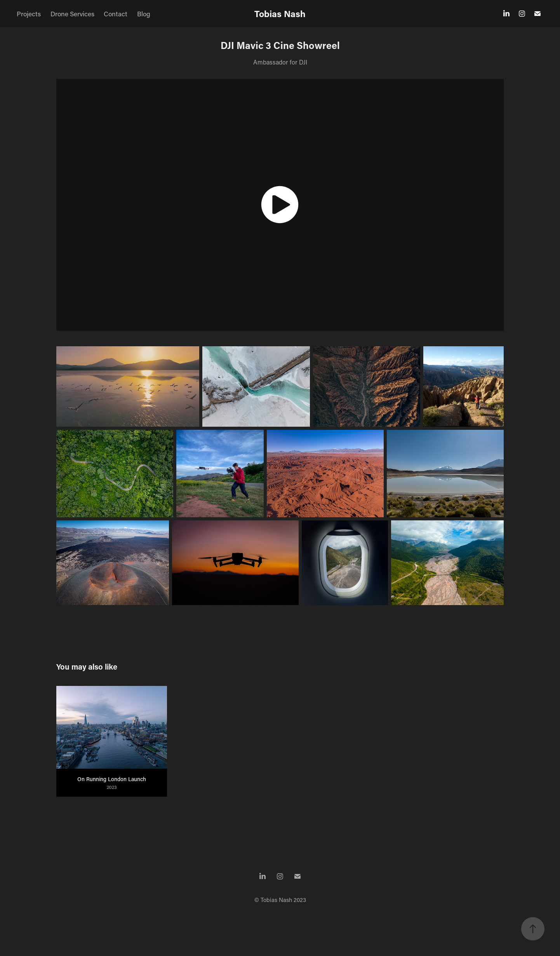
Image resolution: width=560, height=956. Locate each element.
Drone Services (72, 14)
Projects (29, 14)
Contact (116, 14)
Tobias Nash (280, 14)
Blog (144, 14)
